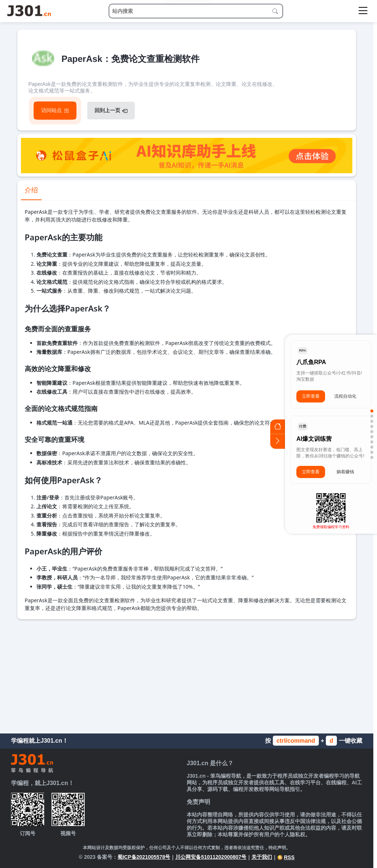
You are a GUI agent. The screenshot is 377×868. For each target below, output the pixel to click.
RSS (286, 857)
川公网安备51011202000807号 (211, 857)
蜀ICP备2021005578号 (144, 857)
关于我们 (262, 857)
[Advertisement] (187, 674)
